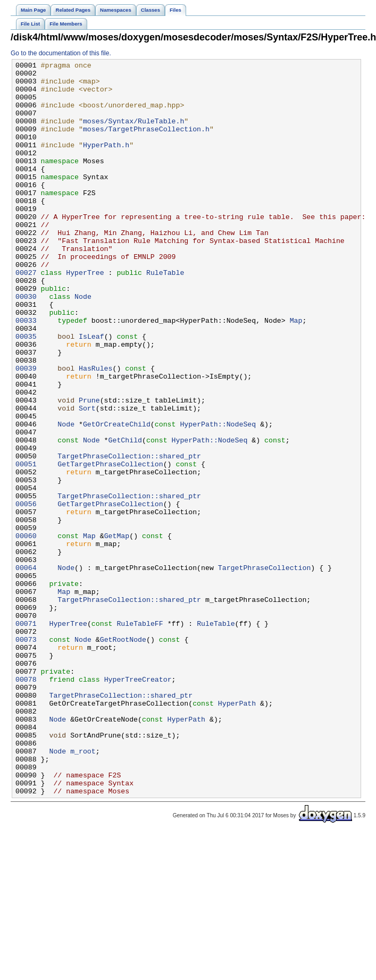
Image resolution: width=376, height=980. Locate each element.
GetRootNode (123, 756)
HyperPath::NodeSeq (218, 497)
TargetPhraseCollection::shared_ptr (129, 535)
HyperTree (85, 315)
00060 (26, 631)
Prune (89, 468)
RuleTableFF (140, 736)
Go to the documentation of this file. (61, 53)
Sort (87, 478)
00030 (26, 344)
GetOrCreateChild (117, 497)
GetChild (125, 516)
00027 (26, 315)
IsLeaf (91, 392)
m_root (83, 890)
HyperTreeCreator (138, 803)
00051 (26, 545)
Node (83, 344)
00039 (26, 430)
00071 (26, 736)
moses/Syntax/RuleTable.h (133, 133)
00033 (26, 373)
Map (296, 373)
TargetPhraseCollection (265, 669)
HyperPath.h (106, 162)
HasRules (95, 430)
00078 (26, 803)
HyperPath (237, 832)
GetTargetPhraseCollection (110, 545)
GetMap (117, 631)
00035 (26, 392)
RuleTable (165, 315)
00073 (26, 756)
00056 (26, 593)
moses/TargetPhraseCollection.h (146, 143)
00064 (26, 669)
